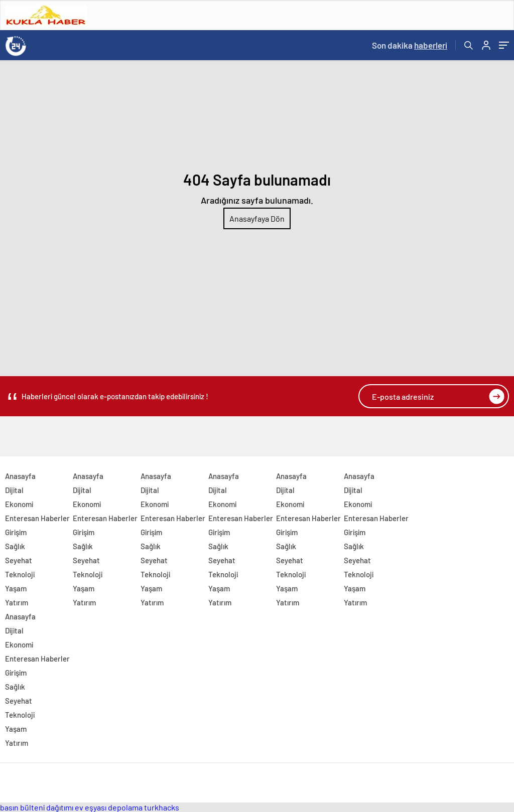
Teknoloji (20, 574)
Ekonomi (19, 504)
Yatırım (17, 602)
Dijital (14, 490)
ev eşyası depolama (109, 807)
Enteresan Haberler (37, 518)
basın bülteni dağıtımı (37, 807)
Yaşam (16, 588)
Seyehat (19, 560)
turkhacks (162, 807)
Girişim (16, 532)
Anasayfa (20, 476)
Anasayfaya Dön (257, 218)
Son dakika (410, 45)
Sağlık (15, 546)
